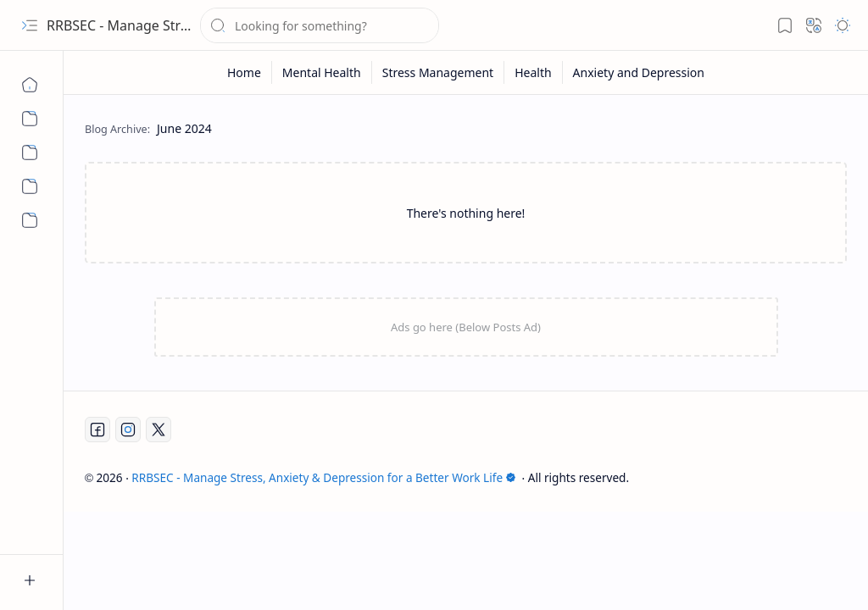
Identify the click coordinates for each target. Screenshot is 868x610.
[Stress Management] (30, 152)
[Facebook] (97, 430)
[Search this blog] (320, 25)
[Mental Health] (30, 119)
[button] (30, 25)
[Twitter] (159, 430)
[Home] (30, 85)
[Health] (30, 186)
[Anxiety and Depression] (30, 220)
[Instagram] (128, 430)
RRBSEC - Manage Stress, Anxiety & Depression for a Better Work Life (324, 477)
